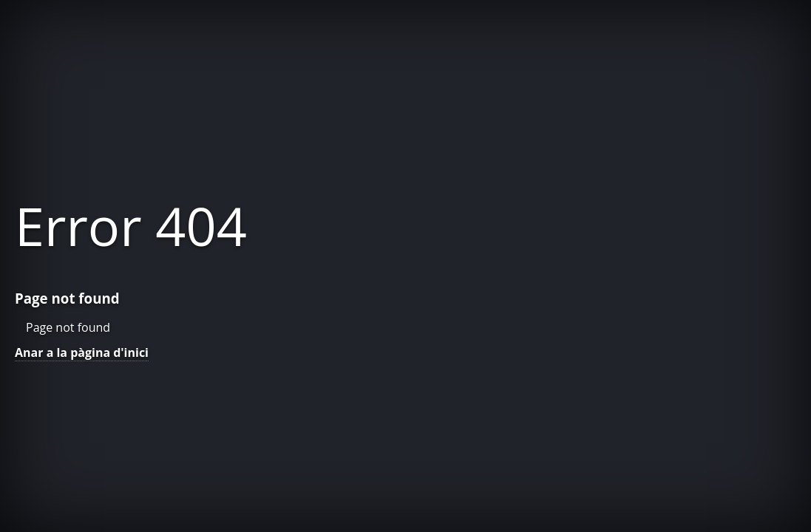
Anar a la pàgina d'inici (82, 352)
